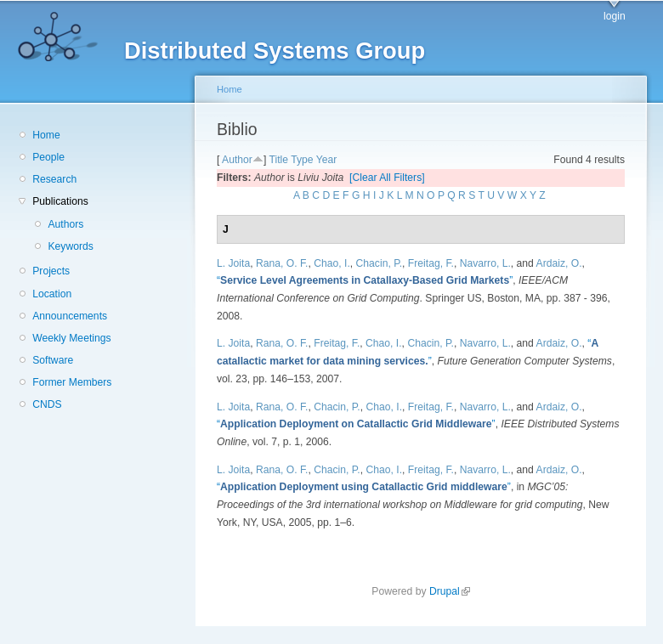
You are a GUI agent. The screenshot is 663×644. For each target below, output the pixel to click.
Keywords (70, 246)
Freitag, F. (431, 263)
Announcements (70, 316)
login (615, 16)
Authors (65, 224)
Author (237, 160)
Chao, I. (332, 263)
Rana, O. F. (282, 263)
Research (54, 179)
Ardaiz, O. (559, 263)
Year (327, 160)
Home (46, 135)
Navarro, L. (485, 263)
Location (52, 294)
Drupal (450, 591)
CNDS (47, 404)
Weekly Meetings (71, 338)
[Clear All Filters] (387, 178)
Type (302, 160)
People (48, 157)
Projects (51, 271)
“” (365, 280)
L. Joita (233, 263)
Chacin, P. (380, 263)
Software (53, 360)
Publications (60, 201)
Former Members (72, 382)
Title (278, 160)
